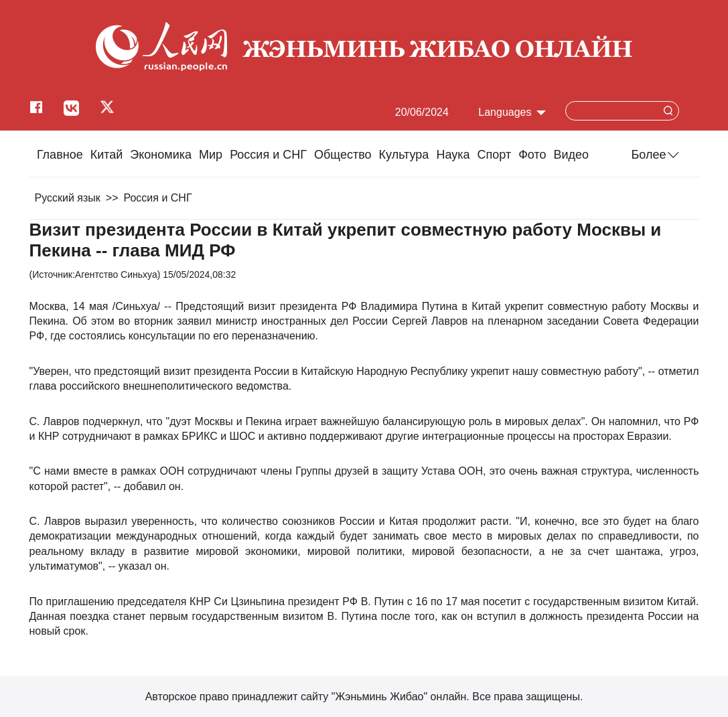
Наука (453, 155)
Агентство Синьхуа (116, 274)
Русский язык (68, 198)
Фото (532, 155)
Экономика (161, 155)
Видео (572, 155)
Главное (60, 155)
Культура (404, 155)
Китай (107, 155)
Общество (343, 155)
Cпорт (495, 155)
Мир (211, 155)
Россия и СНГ (268, 155)
